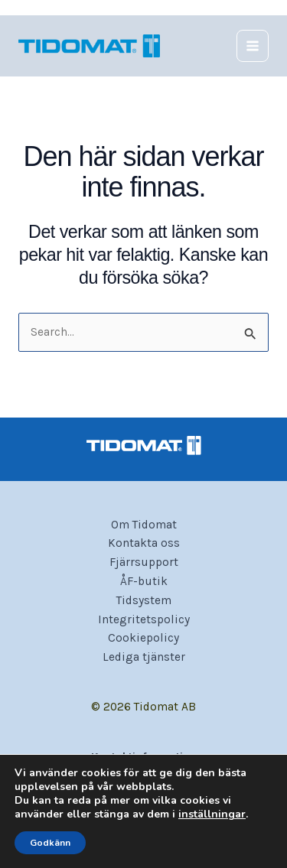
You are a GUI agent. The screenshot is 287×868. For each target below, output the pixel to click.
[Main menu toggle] (253, 46)
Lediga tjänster (144, 657)
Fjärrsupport (144, 562)
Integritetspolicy (144, 619)
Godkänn (50, 843)
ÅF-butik (144, 581)
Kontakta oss (144, 543)
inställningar (212, 814)
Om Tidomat (144, 525)
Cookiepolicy (143, 638)
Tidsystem (144, 600)
